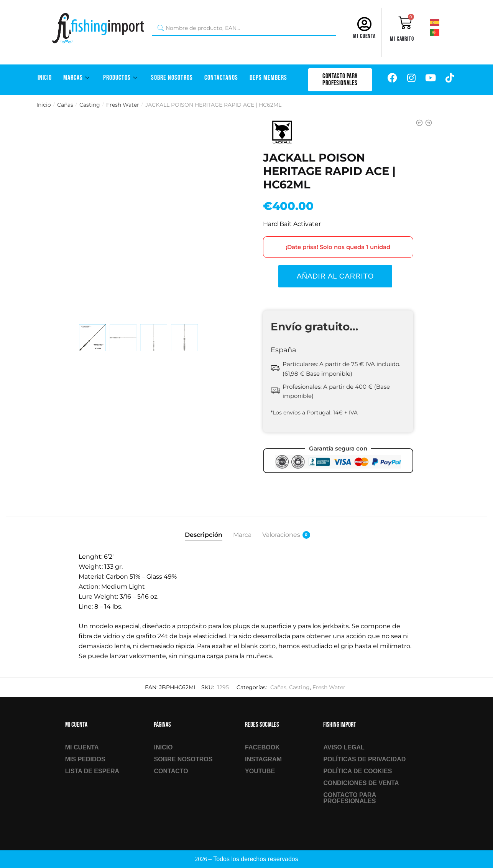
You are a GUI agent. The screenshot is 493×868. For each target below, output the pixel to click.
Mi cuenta (364, 36)
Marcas (77, 78)
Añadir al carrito (335, 276)
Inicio (45, 78)
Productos (121, 78)
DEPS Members (268, 78)
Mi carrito (402, 39)
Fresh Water (123, 105)
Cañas (65, 105)
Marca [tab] (242, 535)
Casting (90, 105)
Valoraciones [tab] (281, 535)
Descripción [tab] (204, 535)
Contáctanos (221, 78)
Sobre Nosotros (172, 78)
